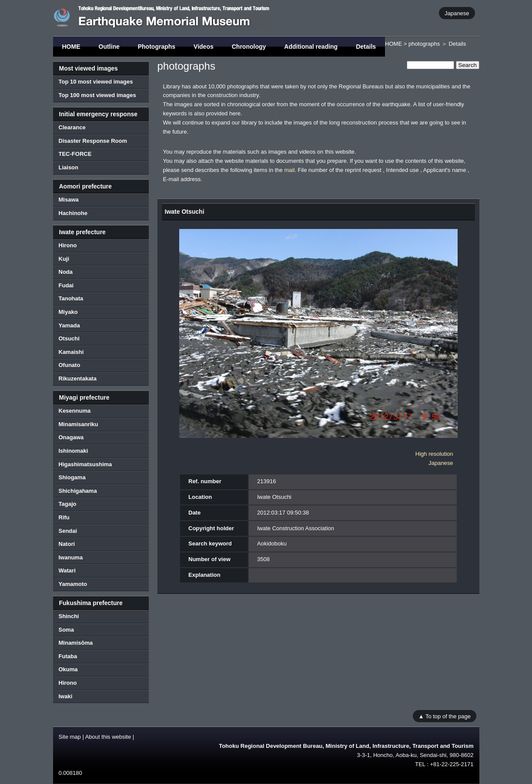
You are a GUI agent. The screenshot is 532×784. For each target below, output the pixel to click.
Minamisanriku (79, 424)
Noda (66, 272)
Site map (70, 737)
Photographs (157, 47)
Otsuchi (69, 338)
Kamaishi (71, 352)
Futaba (68, 656)
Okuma (68, 669)
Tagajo (68, 504)
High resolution (434, 454)
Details (366, 47)
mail (289, 170)
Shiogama (72, 477)
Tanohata (71, 298)
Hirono (68, 245)
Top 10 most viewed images (96, 82)
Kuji (64, 259)
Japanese (457, 13)
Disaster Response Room (93, 141)
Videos (204, 47)
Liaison (69, 167)
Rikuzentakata (78, 379)
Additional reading (311, 47)
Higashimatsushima (85, 464)
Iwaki (66, 696)
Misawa (69, 200)
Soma (66, 630)
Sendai (68, 531)
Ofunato (70, 365)
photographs (424, 44)
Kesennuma (75, 411)
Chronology (249, 47)
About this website (108, 737)
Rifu (64, 517)
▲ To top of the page (445, 716)
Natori (67, 544)
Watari (67, 570)
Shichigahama (78, 491)
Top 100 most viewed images (97, 95)
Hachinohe (73, 213)
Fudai (66, 285)
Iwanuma (71, 557)
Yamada (69, 325)
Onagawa (71, 437)
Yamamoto (73, 584)
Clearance (72, 127)
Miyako (68, 312)
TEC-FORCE (75, 154)
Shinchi (69, 616)
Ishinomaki (74, 451)
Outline (109, 47)
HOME (71, 47)
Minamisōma (76, 643)
